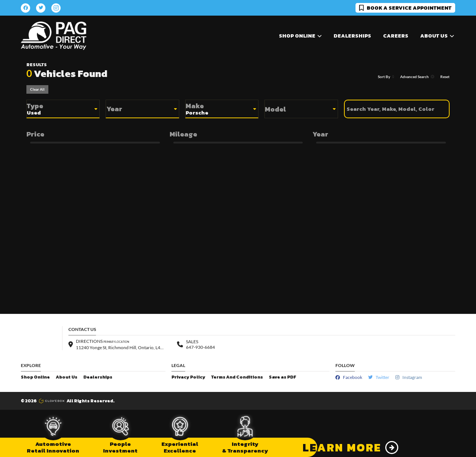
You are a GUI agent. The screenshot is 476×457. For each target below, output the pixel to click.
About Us (67, 377)
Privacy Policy (188, 377)
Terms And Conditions (237, 377)
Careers (396, 36)
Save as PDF (282, 377)
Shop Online (35, 377)
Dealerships (352, 36)
